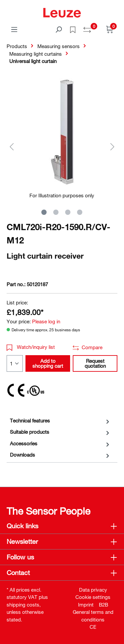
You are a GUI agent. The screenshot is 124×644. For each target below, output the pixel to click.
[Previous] (12, 146)
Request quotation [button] (95, 363)
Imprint (86, 605)
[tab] (60, 421)
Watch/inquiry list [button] (31, 347)
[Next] (112, 146)
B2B (103, 605)
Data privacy (93, 590)
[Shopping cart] (110, 29)
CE (93, 627)
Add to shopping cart (48, 363)
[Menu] (14, 29)
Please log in (46, 321)
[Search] (59, 29)
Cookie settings (93, 597)
